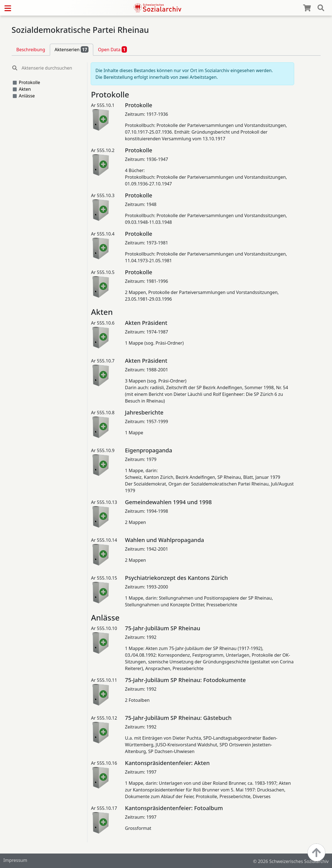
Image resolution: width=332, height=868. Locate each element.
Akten (25, 89)
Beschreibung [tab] (31, 50)
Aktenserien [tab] (72, 49)
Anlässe (27, 96)
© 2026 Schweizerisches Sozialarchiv (291, 861)
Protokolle (30, 82)
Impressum (15, 860)
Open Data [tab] (112, 49)
